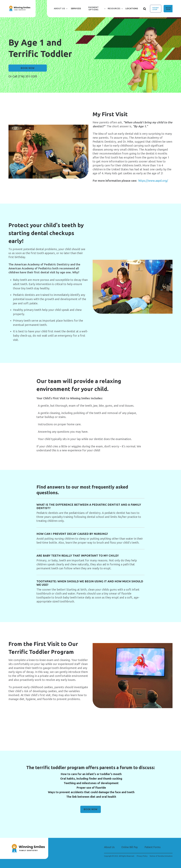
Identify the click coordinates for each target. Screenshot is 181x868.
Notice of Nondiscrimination (161, 856)
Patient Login (156, 9)
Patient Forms (153, 847)
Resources (114, 8)
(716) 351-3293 (28, 76)
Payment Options (94, 8)
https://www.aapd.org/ (153, 181)
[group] (48, 152)
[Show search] (145, 9)
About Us (59, 8)
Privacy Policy (142, 856)
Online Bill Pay (130, 847)
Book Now (168, 9)
